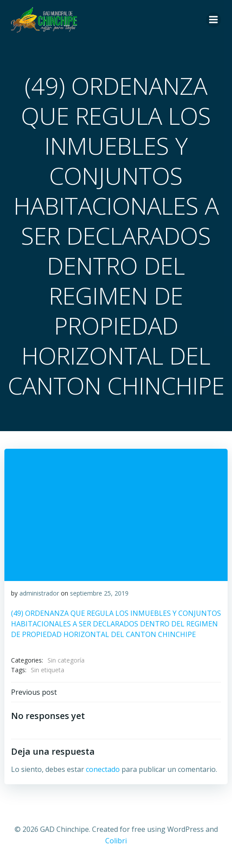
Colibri (116, 841)
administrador (39, 593)
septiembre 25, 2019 (99, 593)
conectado (103, 769)
